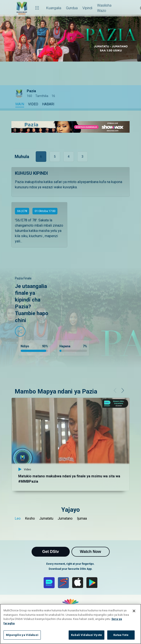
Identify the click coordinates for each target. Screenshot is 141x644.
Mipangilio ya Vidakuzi (22, 635)
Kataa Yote (121, 635)
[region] (70, 624)
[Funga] (134, 611)
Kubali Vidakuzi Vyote (87, 635)
